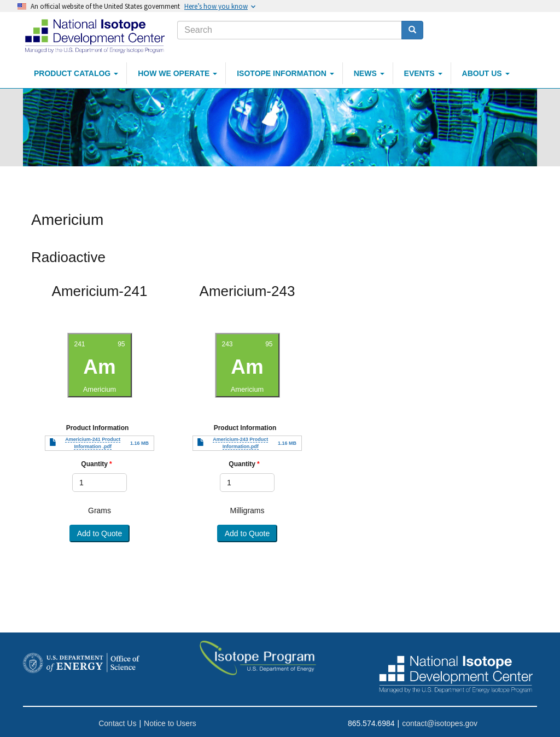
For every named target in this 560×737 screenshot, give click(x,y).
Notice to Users (170, 723)
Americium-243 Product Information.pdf (240, 443)
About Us (486, 73)
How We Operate (177, 73)
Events (423, 73)
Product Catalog (76, 73)
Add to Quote (100, 533)
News (369, 73)
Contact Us (117, 723)
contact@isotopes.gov (440, 723)
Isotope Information (285, 73)
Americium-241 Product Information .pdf (93, 443)
